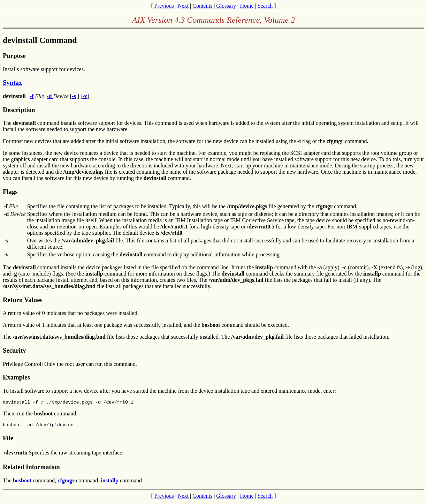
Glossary (226, 6)
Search (265, 6)
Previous (164, 6)
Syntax (12, 82)
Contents (202, 6)
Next (183, 6)
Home (247, 6)
